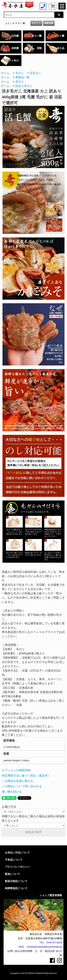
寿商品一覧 (23, 77)
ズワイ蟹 (59, 36)
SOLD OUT (33, 832)
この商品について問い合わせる (22, 786)
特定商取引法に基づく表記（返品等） (26, 776)
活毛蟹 (15, 36)
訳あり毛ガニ (24, 86)
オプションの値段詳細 (16, 770)
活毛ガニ (35, 73)
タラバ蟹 (37, 36)
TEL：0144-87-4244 (51, 942)
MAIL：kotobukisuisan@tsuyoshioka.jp (40, 947)
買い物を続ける (12, 792)
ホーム (5, 73)
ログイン (36, 23)
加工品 (61, 48)
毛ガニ (20, 73)
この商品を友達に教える (18, 781)
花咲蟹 (15, 48)
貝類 (39, 48)
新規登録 (49, 23)
